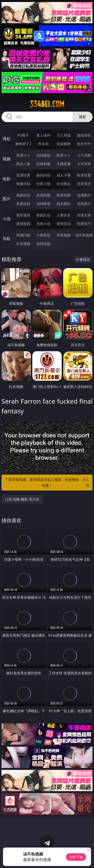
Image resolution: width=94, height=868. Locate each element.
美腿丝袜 (23, 204)
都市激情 (23, 215)
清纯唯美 (43, 204)
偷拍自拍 (43, 175)
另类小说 (43, 224)
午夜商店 (43, 235)
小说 (7, 219)
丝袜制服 (43, 164)
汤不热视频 (84, 235)
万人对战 (64, 135)
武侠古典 (84, 215)
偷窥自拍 (23, 195)
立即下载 (76, 857)
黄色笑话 (64, 224)
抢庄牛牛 (84, 144)
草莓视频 (64, 235)
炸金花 (43, 144)
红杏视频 (23, 244)
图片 (7, 199)
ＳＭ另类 (84, 164)
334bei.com (47, 104)
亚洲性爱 (23, 175)
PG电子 (23, 135)
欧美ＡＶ (64, 155)
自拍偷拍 (43, 155)
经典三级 (43, 184)
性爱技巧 (84, 224)
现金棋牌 (64, 144)
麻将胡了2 (23, 144)
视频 (7, 159)
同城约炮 (23, 235)
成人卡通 (64, 175)
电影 (7, 179)
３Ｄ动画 (84, 155)
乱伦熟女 (64, 184)
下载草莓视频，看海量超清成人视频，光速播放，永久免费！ (48, 483)
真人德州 (43, 135)
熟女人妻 (23, 164)
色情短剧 (43, 244)
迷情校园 (23, 224)
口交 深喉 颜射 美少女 (22, 499)
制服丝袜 (23, 184)
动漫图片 (84, 195)
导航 (7, 239)
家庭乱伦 (43, 215)
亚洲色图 (43, 195)
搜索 (82, 117)
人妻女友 (64, 215)
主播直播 (64, 164)
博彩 (7, 139)
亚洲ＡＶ (23, 155)
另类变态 (84, 184)
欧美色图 (64, 195)
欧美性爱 (84, 175)
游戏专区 (84, 135)
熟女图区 (64, 204)
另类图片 (84, 204)
